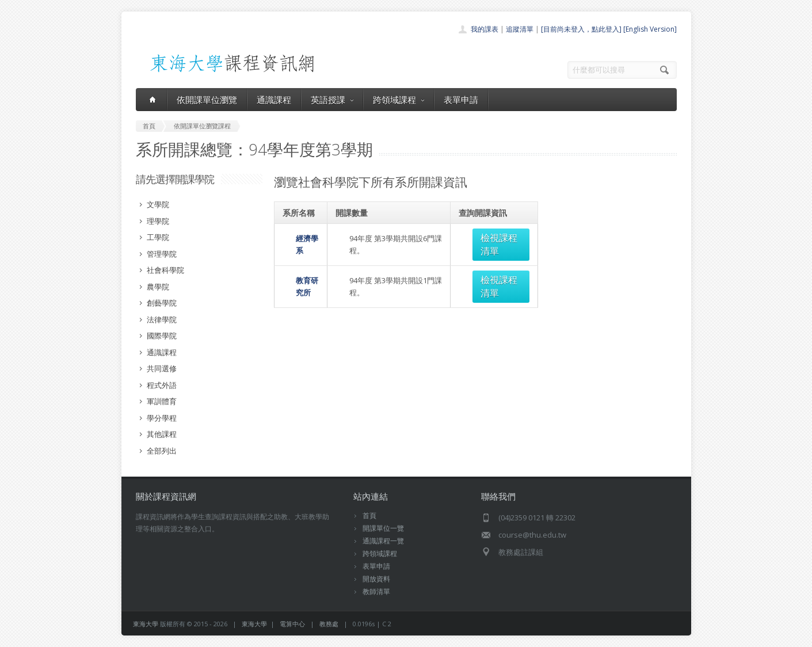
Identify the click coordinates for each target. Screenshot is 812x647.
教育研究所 (301, 267)
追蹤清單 (520, 29)
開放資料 (376, 579)
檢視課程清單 (497, 238)
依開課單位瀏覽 (207, 100)
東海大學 (146, 624)
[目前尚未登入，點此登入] (581, 29)
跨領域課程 (399, 100)
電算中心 (292, 624)
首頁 (369, 515)
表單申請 (461, 100)
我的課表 (485, 29)
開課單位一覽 (383, 528)
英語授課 (332, 100)
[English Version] (650, 29)
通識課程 (274, 100)
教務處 (329, 624)
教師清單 (376, 591)
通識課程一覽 (383, 541)
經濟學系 (298, 238)
